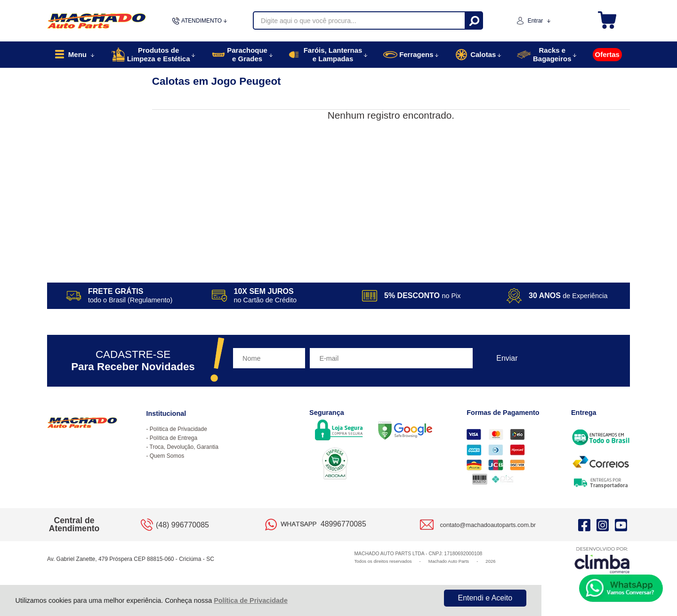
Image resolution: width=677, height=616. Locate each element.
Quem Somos (167, 456)
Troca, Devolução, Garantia (184, 447)
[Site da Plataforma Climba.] (602, 560)
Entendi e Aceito (485, 598)
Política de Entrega (173, 438)
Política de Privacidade (251, 600)
